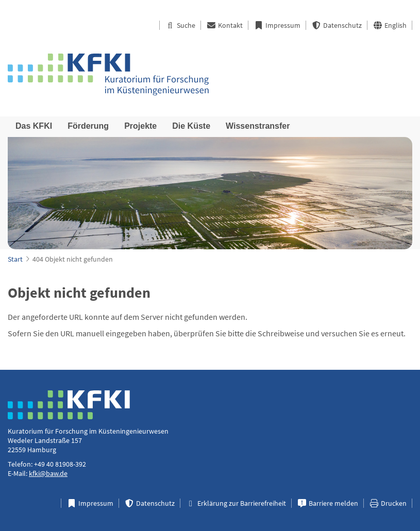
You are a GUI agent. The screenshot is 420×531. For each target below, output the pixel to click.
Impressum (277, 25)
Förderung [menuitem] (88, 126)
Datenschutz (337, 25)
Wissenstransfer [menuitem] (258, 126)
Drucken (388, 503)
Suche (180, 25)
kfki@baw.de (48, 473)
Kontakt (224, 25)
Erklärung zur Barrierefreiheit (236, 503)
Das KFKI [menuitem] (34, 126)
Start (15, 259)
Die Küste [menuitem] (191, 126)
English (390, 25)
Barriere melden (327, 503)
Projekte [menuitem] (140, 126)
